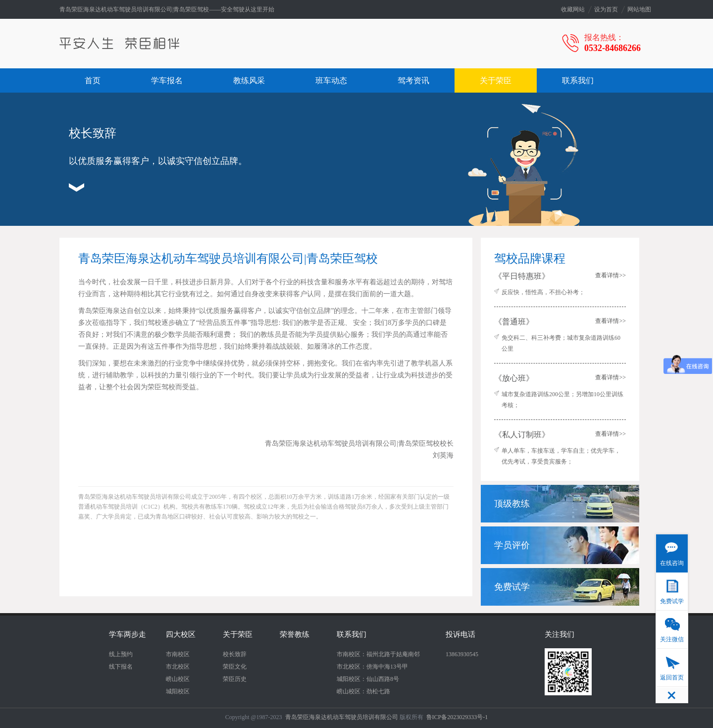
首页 (93, 80)
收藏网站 (573, 9)
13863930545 (462, 654)
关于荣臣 (496, 80)
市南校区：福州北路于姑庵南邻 (378, 654)
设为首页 (606, 9)
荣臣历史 (235, 679)
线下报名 (121, 667)
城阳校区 (178, 691)
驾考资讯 (413, 80)
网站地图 (639, 9)
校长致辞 (235, 654)
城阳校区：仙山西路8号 (368, 679)
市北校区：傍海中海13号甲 (372, 667)
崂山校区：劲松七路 (363, 691)
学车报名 (167, 80)
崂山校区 (178, 679)
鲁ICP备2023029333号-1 (457, 717)
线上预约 (121, 654)
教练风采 (249, 80)
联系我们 (578, 80)
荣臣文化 (235, 667)
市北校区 (178, 667)
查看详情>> (611, 275)
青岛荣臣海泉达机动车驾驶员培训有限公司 (342, 717)
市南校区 (178, 654)
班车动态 (331, 80)
